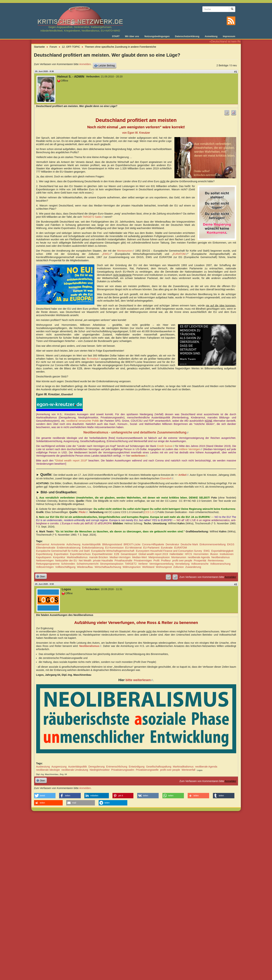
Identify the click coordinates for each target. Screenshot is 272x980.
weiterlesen (139, 456)
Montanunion (126, 251)
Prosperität (200, 561)
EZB (117, 554)
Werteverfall (188, 770)
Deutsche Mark (189, 544)
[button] (45, 796)
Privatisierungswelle (147, 770)
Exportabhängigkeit (222, 551)
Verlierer (143, 564)
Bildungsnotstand (112, 544)
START (116, 36)
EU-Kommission (114, 548)
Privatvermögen (143, 561)
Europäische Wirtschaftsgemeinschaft (113, 551)
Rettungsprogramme (48, 564)
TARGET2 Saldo (93, 217)
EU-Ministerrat (133, 548)
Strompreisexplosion (112, 564)
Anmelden (85, 64)
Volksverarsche (200, 564)
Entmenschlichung (117, 767)
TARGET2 (131, 564)
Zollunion (179, 567)
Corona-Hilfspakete (153, 544)
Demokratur (172, 544)
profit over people (182, 561)
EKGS (231, 544)
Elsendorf (167, 478)
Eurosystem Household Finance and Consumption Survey (169, 551)
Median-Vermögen (120, 557)
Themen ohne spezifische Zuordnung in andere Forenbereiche (120, 47)
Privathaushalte (123, 561)
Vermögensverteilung (161, 564)
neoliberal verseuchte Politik (83, 421)
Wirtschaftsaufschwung (108, 567)
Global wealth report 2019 (71, 461)
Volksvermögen (45, 567)
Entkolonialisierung (93, 548)
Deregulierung (97, 767)
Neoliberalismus (220, 557)
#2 (235, 584)
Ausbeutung (43, 767)
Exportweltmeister (102, 554)
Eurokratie (167, 548)
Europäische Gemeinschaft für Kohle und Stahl (63, 551)
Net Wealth (85, 561)
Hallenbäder (177, 554)
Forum (53, 47)
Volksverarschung (220, 564)
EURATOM (180, 254)
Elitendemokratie (46, 548)
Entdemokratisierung (69, 548)
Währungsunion (132, 567)
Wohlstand (148, 567)
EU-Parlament (151, 548)
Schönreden (68, 564)
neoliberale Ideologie (48, 770)
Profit (157, 561)
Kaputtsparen (44, 557)
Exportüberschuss (80, 554)
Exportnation (61, 554)
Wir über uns (132, 36)
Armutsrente (58, 544)
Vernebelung (182, 564)
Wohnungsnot (164, 567)
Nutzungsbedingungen (157, 36)
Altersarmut (43, 544)
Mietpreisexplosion (159, 557)
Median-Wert (139, 557)
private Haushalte (103, 561)
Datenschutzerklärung (187, 36)
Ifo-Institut (93, 359)
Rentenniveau (216, 561)
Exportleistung (44, 554)
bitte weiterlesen (139, 680)
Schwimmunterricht (88, 564)
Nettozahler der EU (66, 561)
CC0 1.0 (150, 512)
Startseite (39, 47)
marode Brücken (99, 557)
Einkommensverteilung (213, 544)
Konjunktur (59, 557)
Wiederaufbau (85, 567)
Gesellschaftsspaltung (159, 767)
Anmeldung (211, 36)
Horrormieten (201, 554)
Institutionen (227, 554)
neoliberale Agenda (199, 557)
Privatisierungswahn (123, 770)
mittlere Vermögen (191, 449)
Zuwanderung (193, 567)
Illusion (214, 554)
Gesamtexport (129, 554)
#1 (235, 72)
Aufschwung (73, 544)
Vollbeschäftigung (65, 567)
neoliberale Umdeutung (75, 770)
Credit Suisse (166, 446)
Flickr (83, 512)
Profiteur (166, 561)
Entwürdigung (137, 767)
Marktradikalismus (77, 557)
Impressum (229, 36)
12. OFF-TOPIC (71, 47)
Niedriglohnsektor (100, 770)
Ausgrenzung (59, 767)
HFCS (188, 554)
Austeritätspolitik (91, 544)
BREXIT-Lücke (132, 544)
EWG (107, 254)
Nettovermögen (45, 561)
